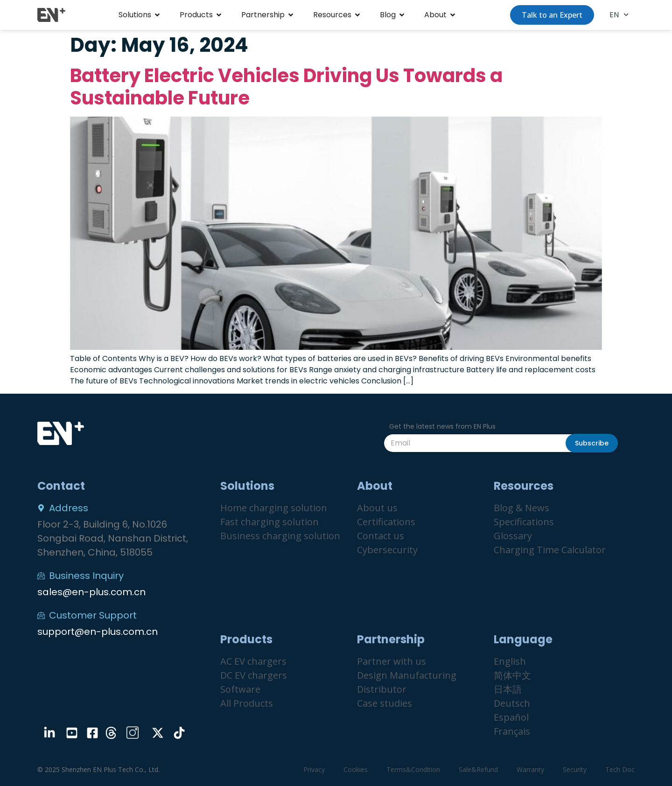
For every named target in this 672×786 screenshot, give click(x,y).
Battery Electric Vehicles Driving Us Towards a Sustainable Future (286, 87)
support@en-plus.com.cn (98, 632)
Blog (388, 15)
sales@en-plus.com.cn (91, 592)
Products (196, 15)
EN (619, 15)
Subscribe (592, 443)
